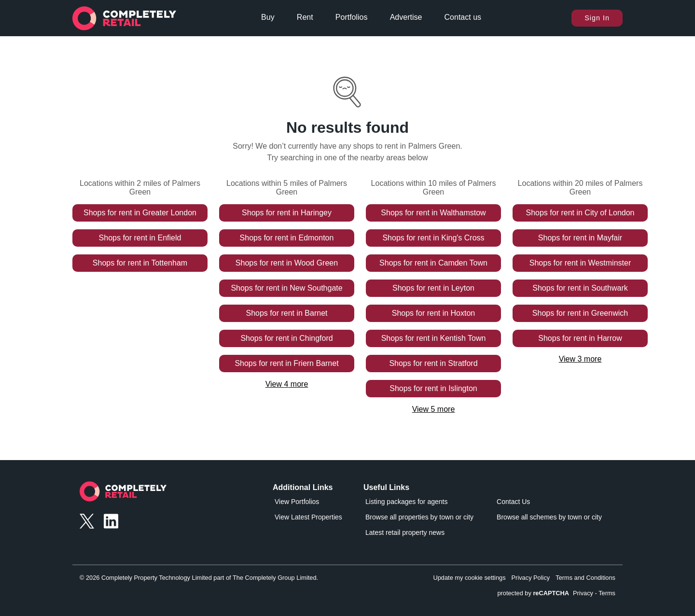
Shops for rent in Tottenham (140, 263)
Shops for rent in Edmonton (287, 238)
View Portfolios (297, 502)
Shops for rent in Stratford (433, 363)
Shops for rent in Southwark (580, 288)
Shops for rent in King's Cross (433, 238)
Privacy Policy (531, 578)
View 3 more (580, 359)
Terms (607, 593)
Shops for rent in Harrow (580, 338)
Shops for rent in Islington (433, 388)
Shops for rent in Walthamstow (433, 213)
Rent (305, 17)
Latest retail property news (405, 532)
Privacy (583, 593)
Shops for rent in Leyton (433, 288)
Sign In (597, 18)
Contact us (463, 17)
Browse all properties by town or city (419, 517)
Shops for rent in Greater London (140, 213)
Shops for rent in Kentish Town (434, 338)
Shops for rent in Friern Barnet (286, 363)
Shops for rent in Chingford (286, 338)
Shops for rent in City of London (580, 213)
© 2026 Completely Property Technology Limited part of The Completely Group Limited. (199, 578)
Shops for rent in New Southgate (286, 288)
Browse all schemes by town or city (549, 517)
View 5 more (434, 409)
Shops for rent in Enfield (140, 238)
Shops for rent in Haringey (287, 213)
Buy (268, 17)
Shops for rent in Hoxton (434, 313)
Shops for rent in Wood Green (287, 263)
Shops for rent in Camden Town (433, 263)
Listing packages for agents (406, 502)
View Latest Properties (308, 517)
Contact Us (513, 502)
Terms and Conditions (585, 578)
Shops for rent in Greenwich (580, 313)
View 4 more (287, 384)
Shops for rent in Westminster (580, 263)
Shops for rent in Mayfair (580, 238)
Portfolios (352, 17)
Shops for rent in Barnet (287, 313)
